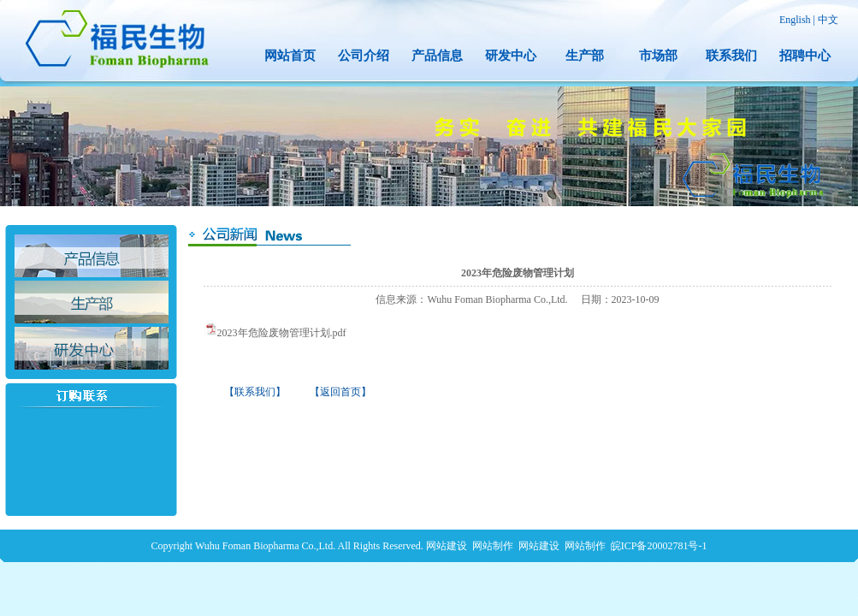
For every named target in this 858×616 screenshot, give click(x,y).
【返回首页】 (340, 392)
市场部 (658, 56)
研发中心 (511, 56)
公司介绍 (364, 56)
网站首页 (290, 56)
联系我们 (731, 56)
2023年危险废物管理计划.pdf (282, 333)
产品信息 (437, 56)
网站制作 (493, 546)
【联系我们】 (255, 392)
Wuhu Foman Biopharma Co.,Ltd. (265, 546)
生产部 (585, 56)
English (795, 20)
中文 (828, 20)
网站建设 (447, 546)
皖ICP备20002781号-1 (659, 546)
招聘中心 (805, 56)
